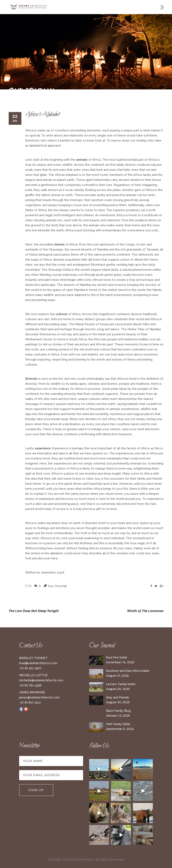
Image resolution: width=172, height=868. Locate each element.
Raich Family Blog (118, 711)
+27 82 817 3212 (30, 702)
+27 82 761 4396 (30, 685)
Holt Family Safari (118, 724)
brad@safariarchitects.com (38, 663)
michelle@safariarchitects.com (41, 680)
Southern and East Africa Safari (128, 671)
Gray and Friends (118, 697)
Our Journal (57, 586)
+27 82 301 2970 (30, 668)
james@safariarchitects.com (39, 697)
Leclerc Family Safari (121, 684)
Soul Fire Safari (117, 657)
